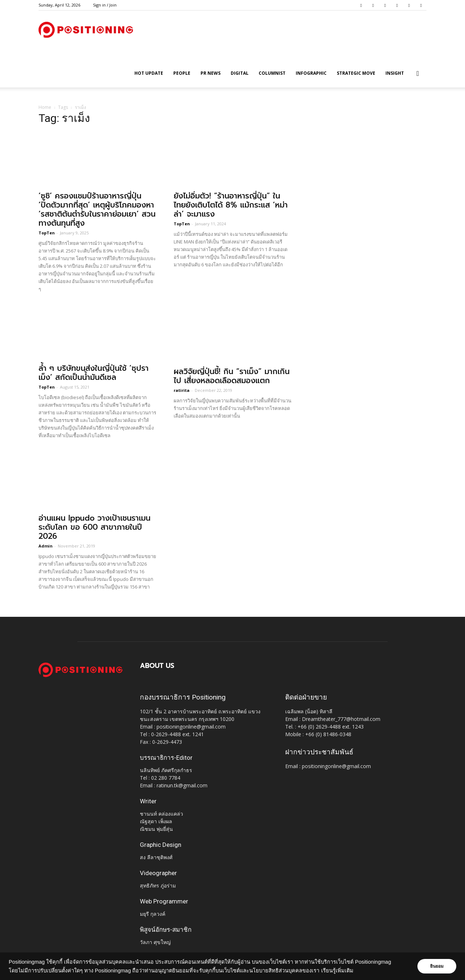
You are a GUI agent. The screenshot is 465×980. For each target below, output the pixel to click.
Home (45, 107)
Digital (240, 73)
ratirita (182, 390)
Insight (395, 73)
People (182, 73)
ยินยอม (437, 966)
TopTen (47, 233)
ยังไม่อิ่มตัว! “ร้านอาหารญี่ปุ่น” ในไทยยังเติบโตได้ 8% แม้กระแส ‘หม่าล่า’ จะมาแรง (231, 205)
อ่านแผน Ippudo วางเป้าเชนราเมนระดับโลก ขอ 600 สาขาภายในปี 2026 (94, 527)
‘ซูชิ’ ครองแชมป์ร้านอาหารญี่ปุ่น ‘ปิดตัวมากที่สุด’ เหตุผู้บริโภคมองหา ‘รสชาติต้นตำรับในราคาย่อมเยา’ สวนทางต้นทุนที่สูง (97, 210)
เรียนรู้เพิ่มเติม (337, 971)
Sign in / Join (105, 5)
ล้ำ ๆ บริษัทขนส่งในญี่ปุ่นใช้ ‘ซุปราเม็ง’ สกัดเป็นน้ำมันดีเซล (94, 373)
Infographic (311, 73)
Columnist (272, 73)
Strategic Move (356, 73)
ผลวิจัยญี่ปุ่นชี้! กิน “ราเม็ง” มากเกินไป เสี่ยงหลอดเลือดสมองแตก (232, 376)
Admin (46, 546)
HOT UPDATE (149, 73)
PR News (211, 73)
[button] (418, 74)
